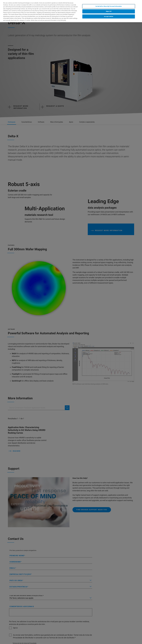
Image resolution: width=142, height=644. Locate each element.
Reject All (109, 11)
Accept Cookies (109, 16)
